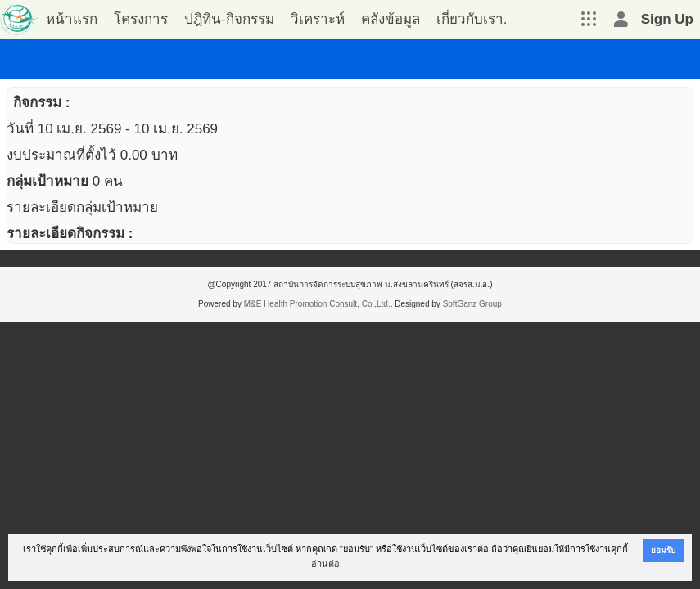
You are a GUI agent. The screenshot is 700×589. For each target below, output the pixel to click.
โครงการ (141, 19)
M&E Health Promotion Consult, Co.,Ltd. (317, 304)
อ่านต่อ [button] (325, 564)
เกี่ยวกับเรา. (472, 19)
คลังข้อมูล (391, 19)
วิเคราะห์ (318, 19)
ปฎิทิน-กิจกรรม (229, 19)
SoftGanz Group (472, 304)
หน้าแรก (72, 19)
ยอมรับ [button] (663, 550)
